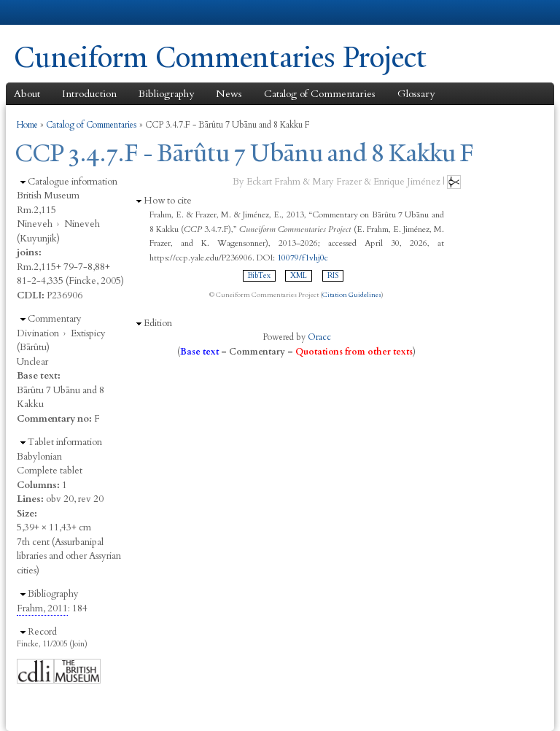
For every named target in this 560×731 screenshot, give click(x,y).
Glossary (416, 94)
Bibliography (166, 94)
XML (299, 276)
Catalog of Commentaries (320, 94)
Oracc (319, 337)
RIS (333, 276)
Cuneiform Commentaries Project (220, 57)
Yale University (55, 12)
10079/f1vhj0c (303, 258)
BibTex (259, 276)
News (229, 94)
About (27, 94)
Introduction (89, 94)
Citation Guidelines (352, 295)
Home (27, 125)
